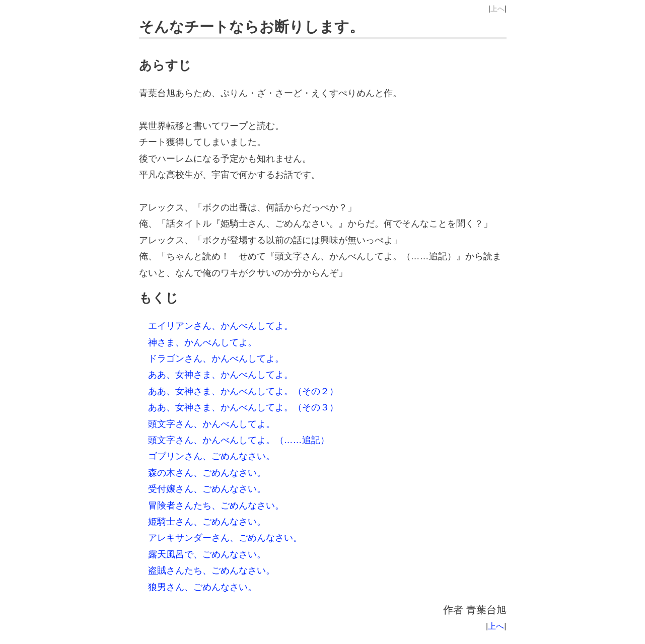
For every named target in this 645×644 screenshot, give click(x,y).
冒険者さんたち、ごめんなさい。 (216, 506)
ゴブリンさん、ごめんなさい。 (211, 456)
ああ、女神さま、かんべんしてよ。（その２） (243, 391)
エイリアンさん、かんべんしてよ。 (221, 326)
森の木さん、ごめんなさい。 (207, 473)
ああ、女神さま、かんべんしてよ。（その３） (243, 407)
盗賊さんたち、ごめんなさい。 (211, 570)
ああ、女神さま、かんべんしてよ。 (221, 375)
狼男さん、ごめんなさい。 (202, 587)
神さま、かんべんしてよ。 (202, 342)
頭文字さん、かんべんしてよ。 (211, 424)
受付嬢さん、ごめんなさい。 (207, 489)
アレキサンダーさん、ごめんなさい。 (225, 538)
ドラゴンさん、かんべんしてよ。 (216, 359)
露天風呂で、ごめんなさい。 (207, 554)
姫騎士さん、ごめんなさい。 (207, 522)
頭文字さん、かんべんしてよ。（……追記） (239, 440)
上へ (497, 9)
